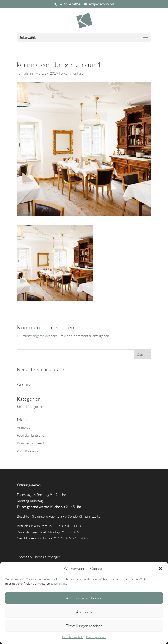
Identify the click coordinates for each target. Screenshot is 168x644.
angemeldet (41, 336)
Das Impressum (96, 637)
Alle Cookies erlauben (84, 598)
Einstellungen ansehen (84, 626)
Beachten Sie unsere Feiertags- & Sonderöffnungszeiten (60, 516)
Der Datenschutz (73, 637)
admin (28, 73)
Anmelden (25, 427)
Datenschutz (59, 583)
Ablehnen (84, 612)
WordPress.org (29, 451)
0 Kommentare (72, 73)
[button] (160, 569)
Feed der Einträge (30, 435)
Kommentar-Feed (30, 443)
